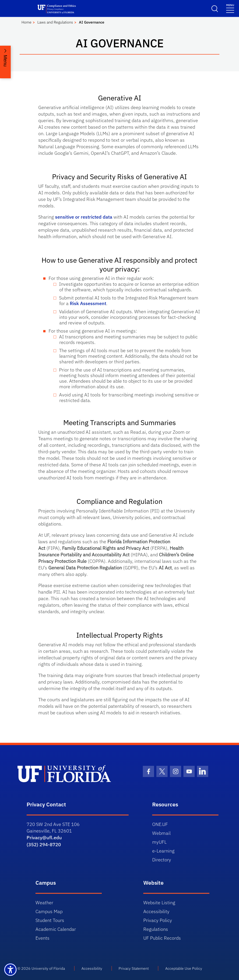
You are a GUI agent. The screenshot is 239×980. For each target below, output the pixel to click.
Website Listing (159, 903)
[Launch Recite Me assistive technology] (10, 970)
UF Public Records (162, 938)
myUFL (159, 842)
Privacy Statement (134, 968)
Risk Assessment (88, 303)
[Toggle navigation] (230, 8)
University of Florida (48, 968)
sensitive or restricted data (84, 217)
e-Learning (163, 851)
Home (26, 22)
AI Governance (92, 22)
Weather (44, 903)
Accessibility (156, 911)
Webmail (161, 833)
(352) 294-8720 (44, 844)
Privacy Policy (158, 920)
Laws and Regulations (55, 22)
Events (42, 938)
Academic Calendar (56, 929)
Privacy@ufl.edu (44, 837)
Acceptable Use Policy (184, 968)
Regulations (156, 929)
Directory (162, 860)
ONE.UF (160, 824)
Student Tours (50, 920)
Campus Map (49, 911)
